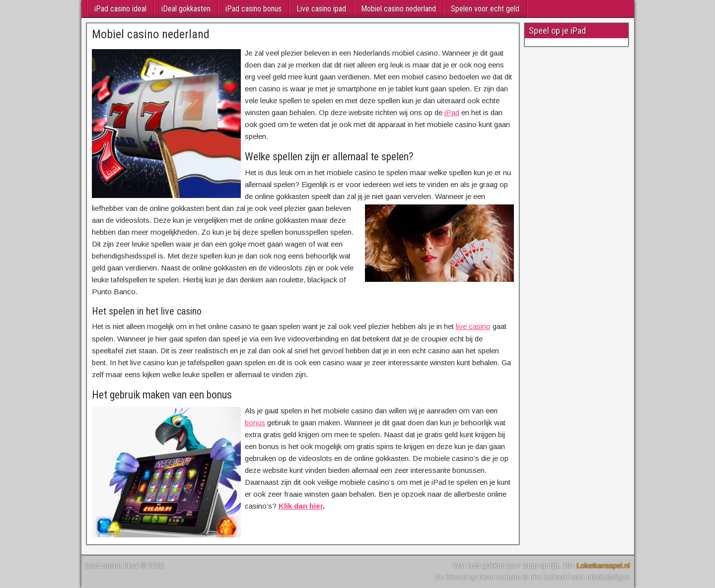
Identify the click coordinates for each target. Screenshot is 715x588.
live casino (473, 326)
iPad (452, 112)
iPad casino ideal (120, 9)
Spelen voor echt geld (485, 9)
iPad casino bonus (253, 9)
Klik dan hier (301, 506)
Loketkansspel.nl (603, 566)
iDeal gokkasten (186, 9)
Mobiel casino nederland (398, 9)
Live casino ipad (321, 9)
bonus (255, 423)
